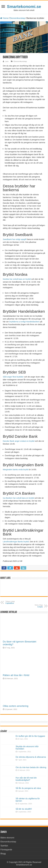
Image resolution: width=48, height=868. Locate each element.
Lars (7, 61)
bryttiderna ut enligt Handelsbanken (24, 322)
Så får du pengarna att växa (28, 788)
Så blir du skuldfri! (24, 809)
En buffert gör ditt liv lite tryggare (30, 736)
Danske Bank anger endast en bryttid (19, 441)
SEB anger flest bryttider (14, 377)
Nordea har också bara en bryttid (17, 279)
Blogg (3, 854)
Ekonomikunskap (17, 18)
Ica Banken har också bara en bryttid (18, 498)
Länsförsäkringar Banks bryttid (16, 542)
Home (4, 18)
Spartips (4, 846)
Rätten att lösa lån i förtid (16, 675)
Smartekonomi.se (24, 7)
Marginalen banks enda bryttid (16, 469)
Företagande (6, 850)
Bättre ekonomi (7, 838)
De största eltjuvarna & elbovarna (31, 757)
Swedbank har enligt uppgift (15, 239)
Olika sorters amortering (16, 706)
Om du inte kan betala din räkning (31, 767)
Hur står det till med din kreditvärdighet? (26, 779)
